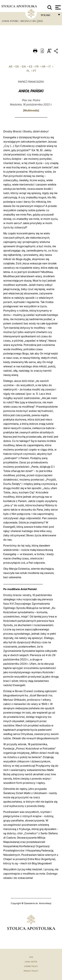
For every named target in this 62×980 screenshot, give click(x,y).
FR (37, 66)
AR (10, 66)
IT (50, 66)
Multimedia (31, 110)
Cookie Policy (31, 966)
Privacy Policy (31, 971)
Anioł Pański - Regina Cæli (19, 21)
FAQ (31, 957)
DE (17, 66)
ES (31, 66)
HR (43, 66)
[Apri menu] (58, 7)
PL (28, 71)
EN (24, 66)
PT (35, 71)
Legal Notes (31, 962)
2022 (40, 21)
